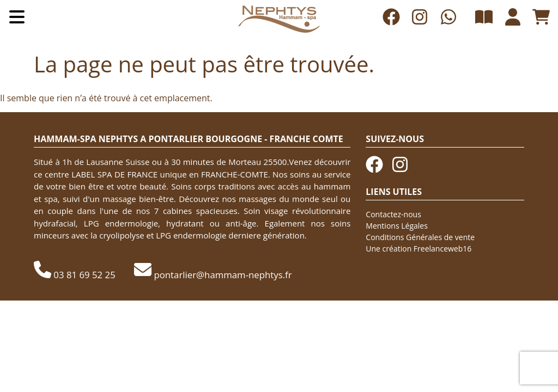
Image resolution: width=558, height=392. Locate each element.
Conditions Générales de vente (420, 237)
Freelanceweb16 (442, 249)
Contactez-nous (393, 214)
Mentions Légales (397, 226)
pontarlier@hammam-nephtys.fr (223, 275)
